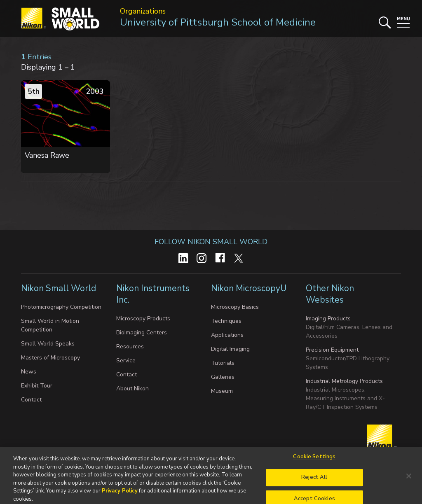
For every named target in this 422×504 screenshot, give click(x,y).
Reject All (314, 481)
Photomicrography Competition (61, 307)
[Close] (409, 479)
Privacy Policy (120, 494)
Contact (31, 400)
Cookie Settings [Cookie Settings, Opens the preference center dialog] (314, 460)
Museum (222, 391)
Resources (130, 346)
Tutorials (223, 363)
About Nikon (132, 388)
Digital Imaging (230, 349)
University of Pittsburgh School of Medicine (218, 22)
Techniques (226, 321)
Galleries (223, 377)
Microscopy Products (143, 318)
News (29, 372)
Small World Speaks (48, 344)
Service (126, 360)
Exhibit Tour (37, 386)
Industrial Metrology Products (344, 381)
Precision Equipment (332, 350)
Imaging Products (328, 318)
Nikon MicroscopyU (249, 288)
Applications (227, 335)
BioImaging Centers (142, 332)
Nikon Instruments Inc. (153, 294)
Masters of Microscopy (50, 358)
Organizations (143, 11)
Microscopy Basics (235, 307)
